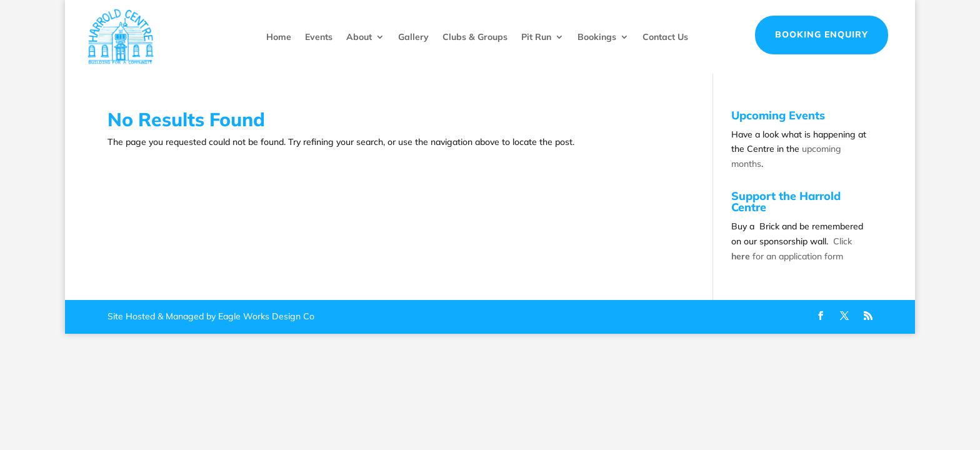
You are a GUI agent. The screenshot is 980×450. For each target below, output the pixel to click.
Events (319, 37)
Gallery (413, 37)
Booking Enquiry (822, 34)
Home (279, 37)
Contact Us (665, 37)
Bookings (597, 37)
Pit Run (536, 37)
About (359, 37)
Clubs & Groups (475, 37)
